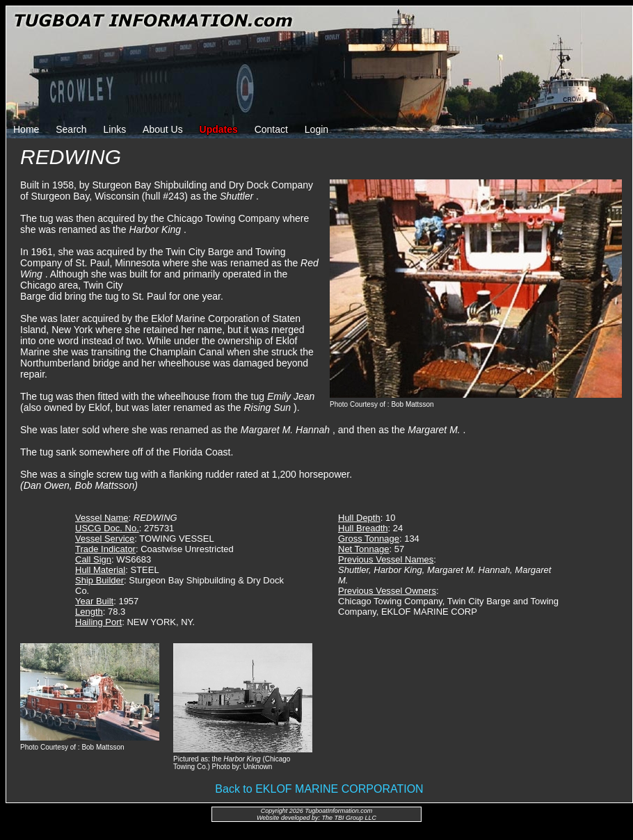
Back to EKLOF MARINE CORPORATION (319, 789)
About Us (163, 129)
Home (26, 129)
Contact (271, 129)
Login (316, 129)
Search (71, 129)
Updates (219, 129)
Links (115, 129)
